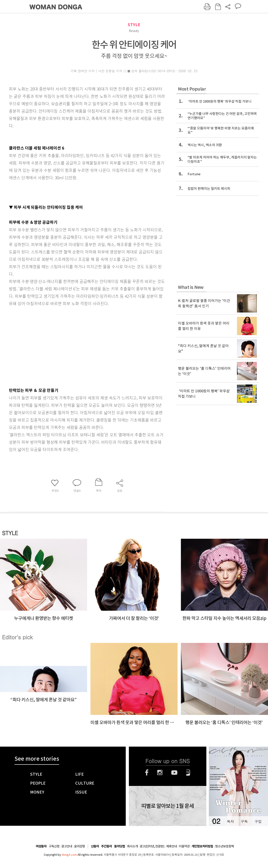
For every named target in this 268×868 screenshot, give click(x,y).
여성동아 (41, 846)
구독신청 (54, 846)
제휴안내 (172, 846)
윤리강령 (80, 846)
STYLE (134, 25)
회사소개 (132, 846)
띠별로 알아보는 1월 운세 (168, 806)
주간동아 (107, 846)
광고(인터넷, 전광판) (152, 846)
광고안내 (67, 846)
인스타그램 (160, 773)
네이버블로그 (188, 773)
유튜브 (174, 773)
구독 (244, 821)
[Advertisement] (75, 346)
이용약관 (184, 846)
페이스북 (147, 773)
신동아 (95, 846)
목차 (230, 821)
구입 (258, 821)
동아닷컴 (119, 846)
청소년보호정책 (224, 846)
